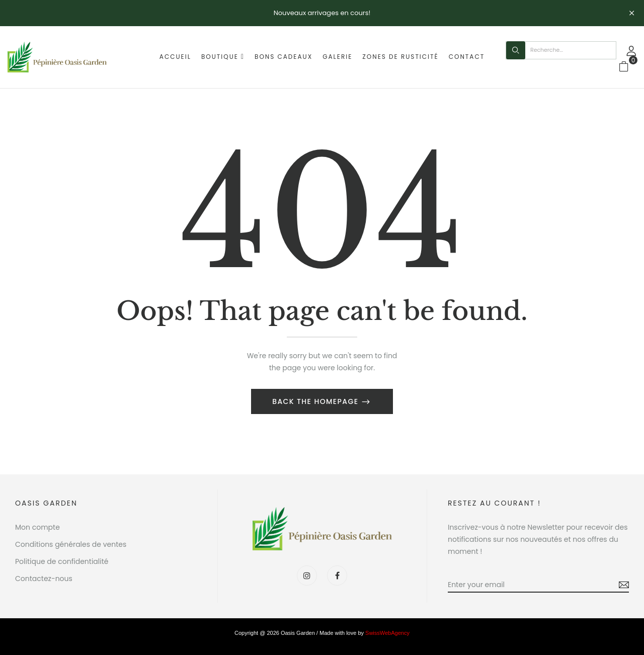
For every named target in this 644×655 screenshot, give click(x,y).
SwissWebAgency (387, 633)
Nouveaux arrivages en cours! (322, 13)
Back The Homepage (316, 401)
